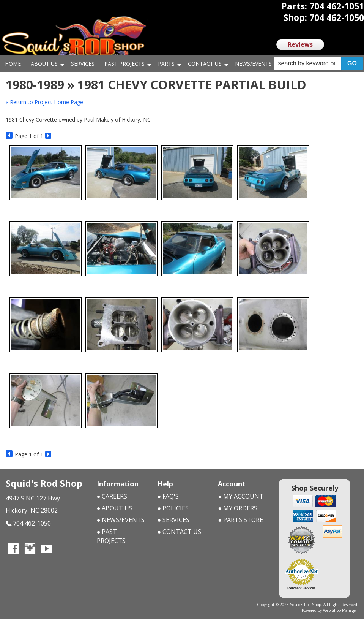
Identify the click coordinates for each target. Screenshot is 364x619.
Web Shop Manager (340, 610)
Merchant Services (302, 588)
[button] (318, 64)
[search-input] (308, 63)
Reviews (300, 44)
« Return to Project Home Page (44, 102)
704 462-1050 (28, 523)
